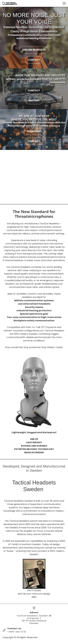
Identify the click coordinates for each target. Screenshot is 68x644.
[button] (64, 3)
